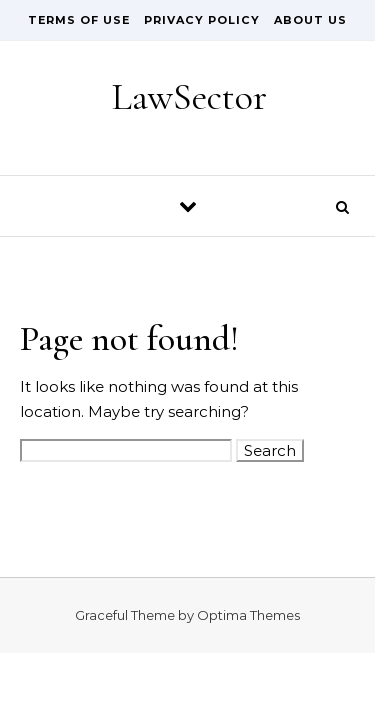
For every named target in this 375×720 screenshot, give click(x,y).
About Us (310, 20)
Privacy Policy (202, 20)
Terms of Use (79, 20)
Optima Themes (248, 615)
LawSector (189, 97)
